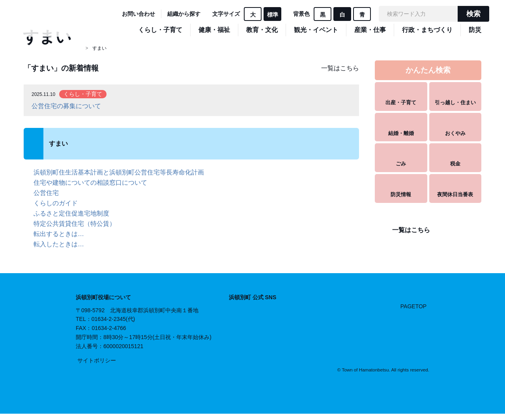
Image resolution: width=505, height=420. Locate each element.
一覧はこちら (340, 68)
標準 (273, 15)
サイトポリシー (97, 360)
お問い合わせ (138, 14)
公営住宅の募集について (66, 106)
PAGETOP (413, 306)
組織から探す (184, 14)
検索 (473, 14)
